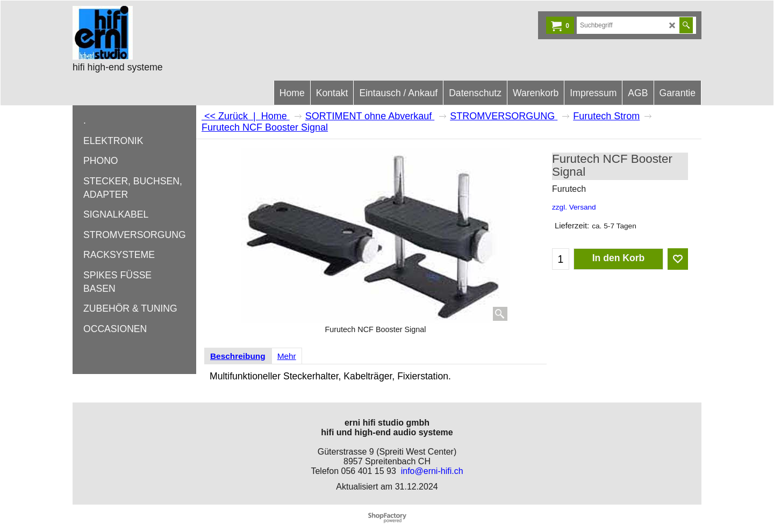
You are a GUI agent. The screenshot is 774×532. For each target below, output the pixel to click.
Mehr (287, 356)
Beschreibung (238, 356)
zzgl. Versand (574, 207)
